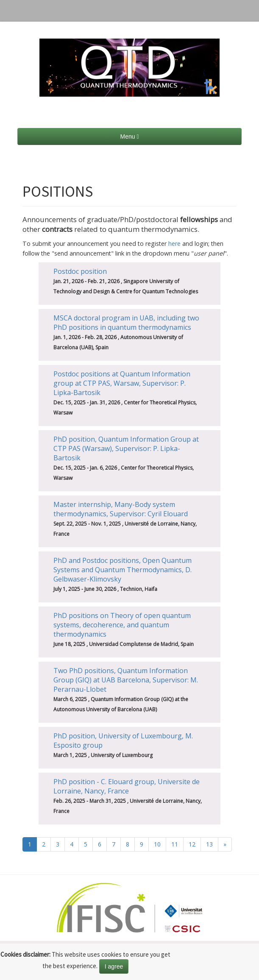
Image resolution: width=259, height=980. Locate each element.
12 (192, 844)
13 (209, 844)
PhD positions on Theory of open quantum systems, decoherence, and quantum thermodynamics (122, 625)
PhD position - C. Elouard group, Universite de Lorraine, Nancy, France (127, 786)
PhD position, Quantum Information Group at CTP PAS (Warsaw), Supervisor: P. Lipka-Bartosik (126, 448)
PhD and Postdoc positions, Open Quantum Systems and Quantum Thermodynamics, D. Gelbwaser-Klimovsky (123, 570)
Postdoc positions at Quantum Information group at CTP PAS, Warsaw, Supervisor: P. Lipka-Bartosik (122, 383)
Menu (129, 136)
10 (157, 844)
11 (175, 844)
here (174, 244)
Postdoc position (80, 271)
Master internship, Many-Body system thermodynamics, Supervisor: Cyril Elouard (121, 509)
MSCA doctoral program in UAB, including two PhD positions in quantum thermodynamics (126, 323)
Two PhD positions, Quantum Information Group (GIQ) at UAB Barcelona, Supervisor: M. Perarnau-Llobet (126, 680)
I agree (114, 966)
